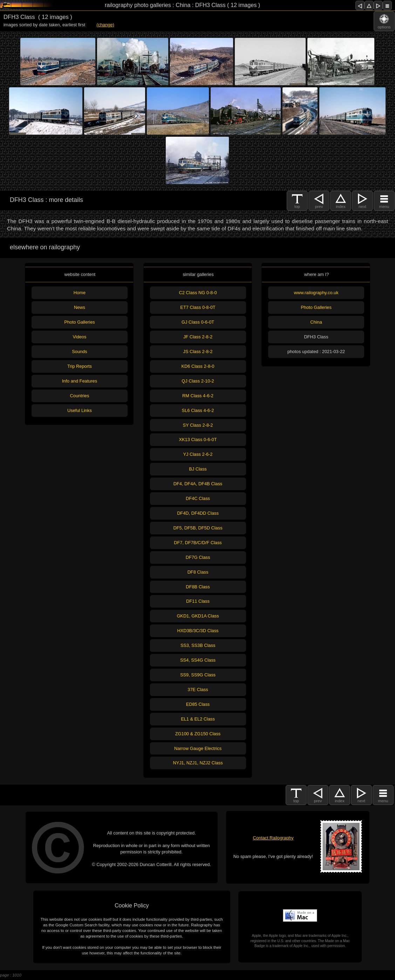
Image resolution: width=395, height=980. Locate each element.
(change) (105, 25)
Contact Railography (273, 838)
